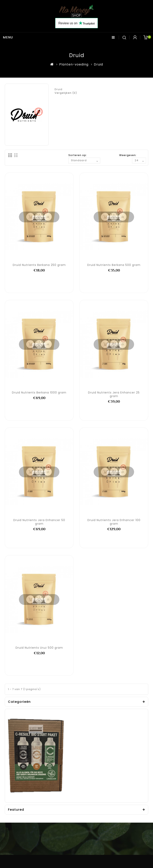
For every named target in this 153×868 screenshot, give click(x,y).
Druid (98, 64)
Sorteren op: (78, 155)
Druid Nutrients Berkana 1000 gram (39, 393)
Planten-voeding (74, 64)
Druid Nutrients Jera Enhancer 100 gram (114, 522)
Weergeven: (128, 155)
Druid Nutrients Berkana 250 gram (39, 265)
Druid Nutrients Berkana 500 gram (114, 265)
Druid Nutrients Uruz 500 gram (39, 648)
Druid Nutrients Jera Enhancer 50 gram (39, 522)
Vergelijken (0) (66, 93)
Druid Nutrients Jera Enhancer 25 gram (114, 394)
